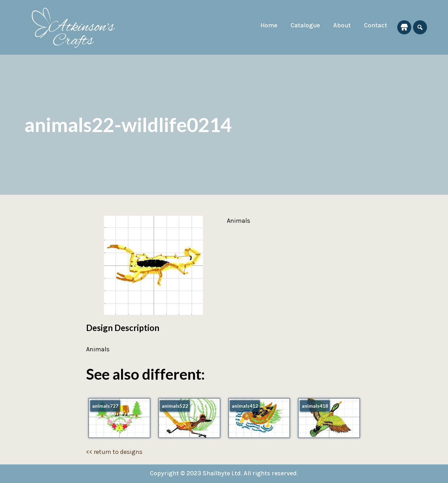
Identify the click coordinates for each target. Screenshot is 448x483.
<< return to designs (114, 452)
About (342, 26)
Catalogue (304, 26)
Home (267, 26)
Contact (375, 26)
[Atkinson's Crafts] (77, 27)
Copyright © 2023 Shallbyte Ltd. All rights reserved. (224, 474)
